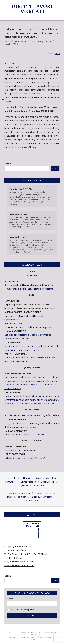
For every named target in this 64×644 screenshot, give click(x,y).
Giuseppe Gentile (17, 199)
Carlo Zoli (28, 227)
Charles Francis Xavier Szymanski (37, 197)
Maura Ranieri (27, 224)
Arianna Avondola (20, 217)
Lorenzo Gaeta (28, 220)
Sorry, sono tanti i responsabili (20, 450)
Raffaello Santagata (24, 202)
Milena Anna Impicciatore (35, 199)
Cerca (8, 164)
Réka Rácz (26, 250)
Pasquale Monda (30, 222)
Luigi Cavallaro (41, 192)
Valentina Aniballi (32, 240)
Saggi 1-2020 (11, 44)
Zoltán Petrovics (45, 247)
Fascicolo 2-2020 (19, 215)
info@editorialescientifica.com (19, 562)
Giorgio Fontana (16, 197)
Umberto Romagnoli (39, 250)
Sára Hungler (35, 245)
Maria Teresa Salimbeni (43, 224)
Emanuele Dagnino (17, 195)
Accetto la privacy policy (21, 610)
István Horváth (22, 245)
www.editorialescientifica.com (19, 565)
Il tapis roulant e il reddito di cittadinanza (25, 434)
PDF (57, 53)
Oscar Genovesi (41, 220)
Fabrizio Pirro (15, 250)
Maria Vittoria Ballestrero (23, 192)
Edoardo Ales (18, 240)
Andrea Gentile (16, 222)
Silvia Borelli (34, 217)
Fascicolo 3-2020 (21, 189)
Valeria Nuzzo (32, 247)
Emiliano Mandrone (18, 247)
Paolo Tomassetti (17, 41)
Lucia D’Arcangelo (17, 243)
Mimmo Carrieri (47, 240)
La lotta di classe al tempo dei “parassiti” (25, 458)
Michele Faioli (15, 220)
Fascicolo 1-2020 (19, 237)
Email (10, 599)
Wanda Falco (44, 195)
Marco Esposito (46, 217)
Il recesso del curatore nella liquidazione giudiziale (29, 327)
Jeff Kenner (45, 245)
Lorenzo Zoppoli (17, 227)
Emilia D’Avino (32, 195)
